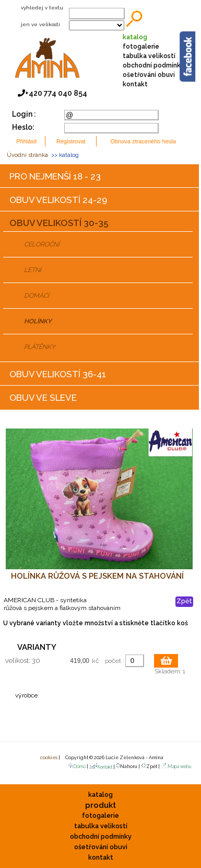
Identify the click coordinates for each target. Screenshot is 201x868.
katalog (135, 37)
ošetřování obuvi (149, 75)
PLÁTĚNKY (40, 347)
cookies (48, 758)
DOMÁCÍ (37, 296)
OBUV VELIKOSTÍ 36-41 (58, 374)
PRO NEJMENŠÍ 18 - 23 (55, 176)
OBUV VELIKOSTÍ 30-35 (59, 223)
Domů (77, 766)
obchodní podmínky (153, 65)
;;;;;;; (97, 25)
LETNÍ (33, 270)
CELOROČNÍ (42, 244)
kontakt (135, 84)
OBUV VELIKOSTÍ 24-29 (58, 200)
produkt (100, 805)
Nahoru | (128, 766)
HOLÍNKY (38, 321)
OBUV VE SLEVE (43, 398)
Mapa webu (176, 766)
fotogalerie (141, 47)
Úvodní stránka (27, 155)
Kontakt (101, 767)
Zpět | (151, 766)
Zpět (184, 601)
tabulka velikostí (149, 56)
